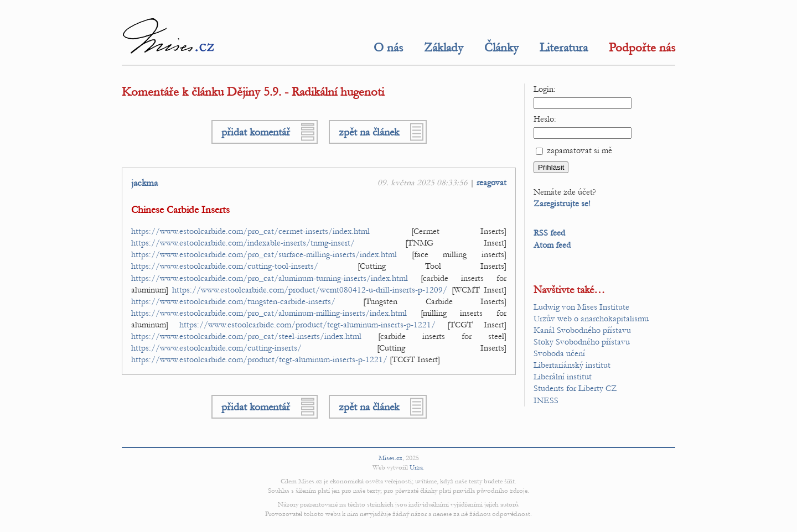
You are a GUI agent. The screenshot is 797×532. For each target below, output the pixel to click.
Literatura (564, 48)
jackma (144, 183)
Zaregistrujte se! (562, 204)
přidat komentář (256, 132)
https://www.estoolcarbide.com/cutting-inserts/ (216, 348)
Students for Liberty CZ (575, 388)
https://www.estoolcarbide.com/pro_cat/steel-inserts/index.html (246, 336)
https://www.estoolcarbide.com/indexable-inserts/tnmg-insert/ (243, 243)
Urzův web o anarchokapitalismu (591, 319)
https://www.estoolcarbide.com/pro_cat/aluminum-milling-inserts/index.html (269, 313)
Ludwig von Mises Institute (581, 307)
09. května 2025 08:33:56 (423, 182)
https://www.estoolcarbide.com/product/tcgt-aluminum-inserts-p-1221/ (307, 325)
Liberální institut (563, 377)
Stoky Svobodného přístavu (582, 342)
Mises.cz (390, 458)
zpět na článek (369, 132)
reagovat (491, 182)
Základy (444, 48)
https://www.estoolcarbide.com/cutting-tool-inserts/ (225, 266)
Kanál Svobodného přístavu (582, 330)
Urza (416, 467)
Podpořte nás (642, 48)
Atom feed (552, 245)
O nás (388, 48)
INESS (546, 400)
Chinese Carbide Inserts (180, 210)
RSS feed (549, 233)
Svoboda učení (559, 353)
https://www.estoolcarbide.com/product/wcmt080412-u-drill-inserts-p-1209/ (310, 290)
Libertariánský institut (572, 365)
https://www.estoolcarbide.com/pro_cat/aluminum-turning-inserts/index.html (270, 278)
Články (501, 48)
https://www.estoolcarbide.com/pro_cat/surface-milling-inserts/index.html (264, 254)
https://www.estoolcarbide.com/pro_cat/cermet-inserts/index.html (250, 231)
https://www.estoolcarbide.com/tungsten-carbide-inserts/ (233, 301)
